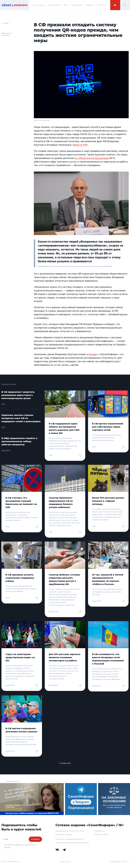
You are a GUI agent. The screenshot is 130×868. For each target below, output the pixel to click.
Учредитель (99, 831)
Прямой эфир (77, 5)
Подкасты (90, 5)
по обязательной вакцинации (92, 158)
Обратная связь (101, 834)
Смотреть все (65, 763)
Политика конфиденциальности (70, 839)
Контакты (102, 5)
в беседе (92, 354)
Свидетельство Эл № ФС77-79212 (70, 831)
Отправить (35, 839)
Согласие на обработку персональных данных (21, 846)
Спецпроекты (54, 5)
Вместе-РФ (80, 145)
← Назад (5, 23)
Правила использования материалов (72, 842)
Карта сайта (65, 862)
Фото (66, 5)
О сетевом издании (64, 834)
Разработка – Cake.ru (119, 862)
